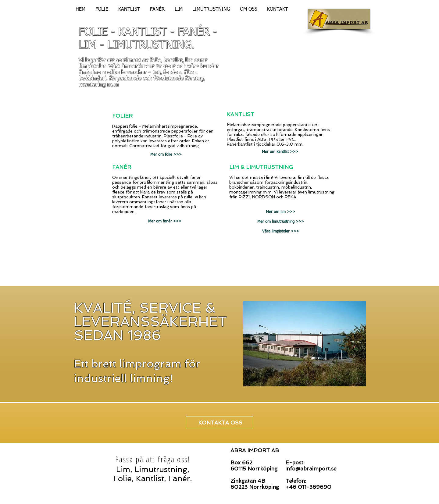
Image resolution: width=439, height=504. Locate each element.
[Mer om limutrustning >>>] (280, 222)
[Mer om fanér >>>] (165, 222)
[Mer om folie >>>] (166, 155)
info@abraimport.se (311, 469)
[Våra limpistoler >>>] (280, 232)
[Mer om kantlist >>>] (280, 152)
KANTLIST (241, 114)
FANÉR (122, 167)
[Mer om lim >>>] (280, 212)
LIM (234, 167)
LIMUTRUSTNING (269, 167)
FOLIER (122, 116)
